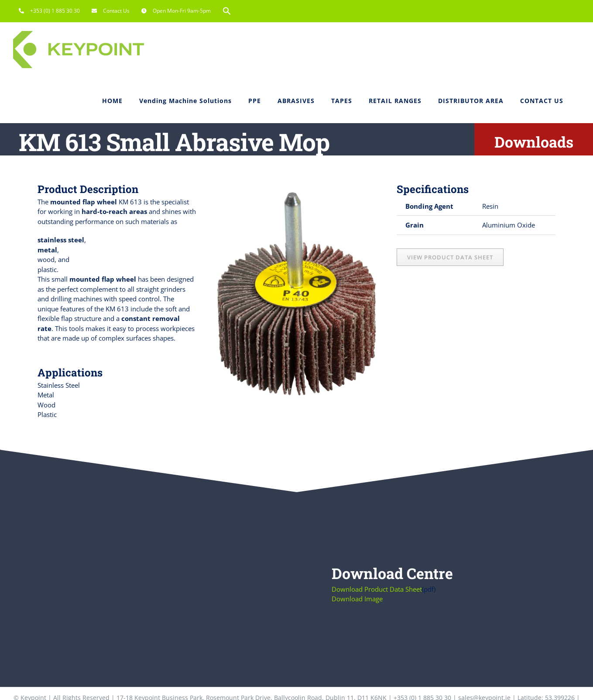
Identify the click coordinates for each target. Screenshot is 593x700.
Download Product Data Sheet (377, 589)
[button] (227, 11)
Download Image (357, 599)
